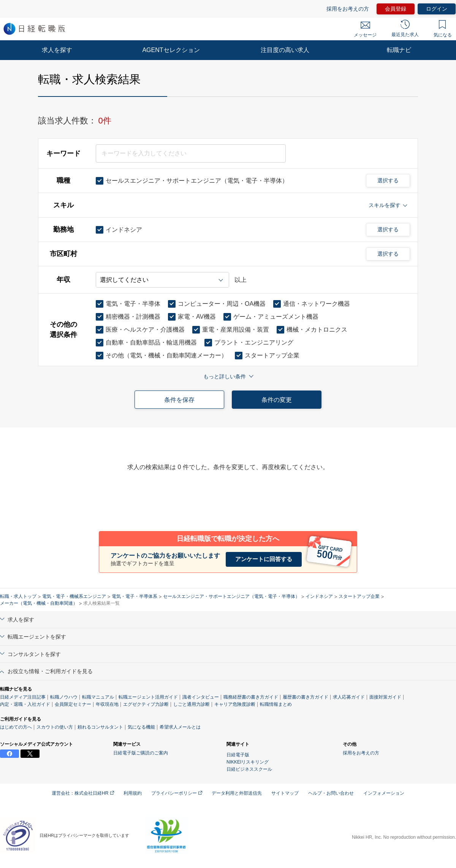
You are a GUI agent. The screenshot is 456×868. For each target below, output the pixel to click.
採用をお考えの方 (348, 9)
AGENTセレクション (171, 50)
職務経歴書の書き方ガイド (251, 697)
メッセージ (365, 30)
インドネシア (319, 596)
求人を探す (57, 50)
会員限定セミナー (73, 704)
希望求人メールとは (180, 727)
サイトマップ (285, 793)
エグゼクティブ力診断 (146, 704)
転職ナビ (399, 50)
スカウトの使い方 (55, 727)
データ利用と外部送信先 (237, 793)
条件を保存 (179, 400)
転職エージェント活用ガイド (148, 697)
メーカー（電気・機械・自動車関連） (39, 603)
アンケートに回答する (264, 559)
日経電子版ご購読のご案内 (141, 753)
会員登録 (396, 9)
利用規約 (133, 793)
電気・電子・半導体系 (135, 596)
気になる (443, 29)
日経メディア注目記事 (23, 697)
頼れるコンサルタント (100, 727)
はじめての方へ (16, 727)
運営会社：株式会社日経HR (83, 793)
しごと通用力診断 (192, 704)
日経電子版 (238, 755)
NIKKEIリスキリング (248, 762)
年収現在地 (107, 704)
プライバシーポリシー (177, 793)
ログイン (437, 9)
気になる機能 (141, 727)
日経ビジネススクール (249, 769)
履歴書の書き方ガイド (306, 697)
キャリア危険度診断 (235, 704)
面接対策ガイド (385, 697)
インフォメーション (384, 793)
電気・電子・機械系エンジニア (74, 596)
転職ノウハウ (64, 697)
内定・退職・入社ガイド (25, 704)
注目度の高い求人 (285, 50)
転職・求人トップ (18, 596)
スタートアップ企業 (359, 596)
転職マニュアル (98, 697)
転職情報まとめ (276, 704)
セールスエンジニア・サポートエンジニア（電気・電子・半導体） (231, 596)
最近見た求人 (405, 28)
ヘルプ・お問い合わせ (331, 793)
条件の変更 (277, 400)
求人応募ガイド (349, 697)
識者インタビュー (201, 697)
